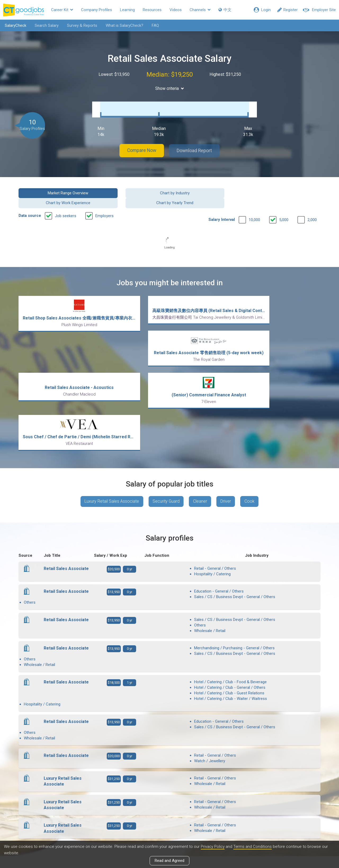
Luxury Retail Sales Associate (111, 410)
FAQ (155, 25)
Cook (250, 410)
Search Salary (46, 25)
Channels (200, 10)
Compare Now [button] (140, 145)
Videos (176, 10)
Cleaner (200, 410)
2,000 (312, 204)
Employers (104, 200)
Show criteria (170, 88)
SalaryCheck (15, 25)
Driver (226, 410)
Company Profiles (97, 10)
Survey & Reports (81, 25)
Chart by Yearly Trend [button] (286, 187)
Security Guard (166, 410)
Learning (127, 10)
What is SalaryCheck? (124, 25)
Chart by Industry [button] (131, 187)
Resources (152, 10)
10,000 (254, 204)
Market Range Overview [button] (53, 187)
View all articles (170, 811)
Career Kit (62, 10)
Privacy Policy (213, 847)
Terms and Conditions (253, 847)
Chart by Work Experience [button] (208, 187)
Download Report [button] (196, 145)
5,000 (284, 204)
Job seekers (66, 200)
